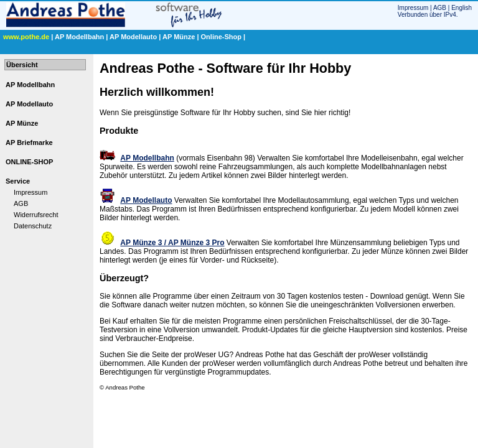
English (462, 8)
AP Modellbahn (79, 37)
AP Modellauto (133, 37)
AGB (440, 8)
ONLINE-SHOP (29, 162)
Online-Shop (221, 37)
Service (18, 181)
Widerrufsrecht (36, 215)
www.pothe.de (26, 37)
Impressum (413, 8)
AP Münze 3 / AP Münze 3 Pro (172, 243)
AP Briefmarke (29, 142)
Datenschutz (33, 226)
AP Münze (179, 37)
